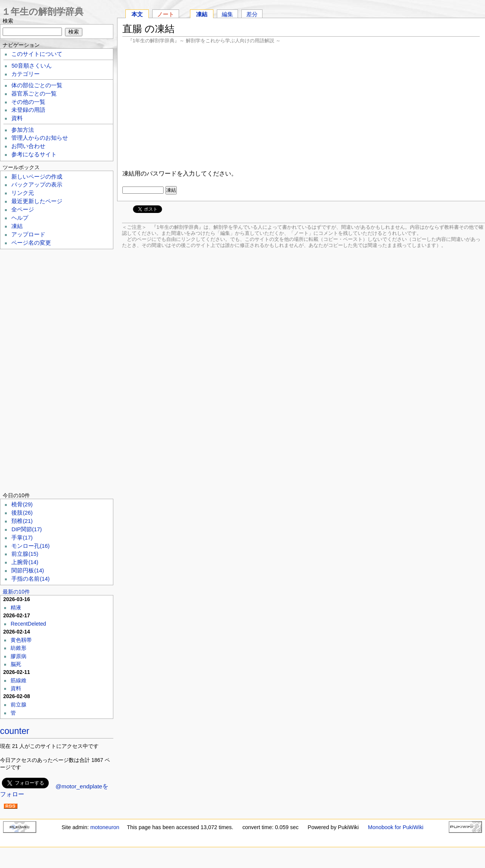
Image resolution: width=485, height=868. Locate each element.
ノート (166, 14)
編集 (227, 14)
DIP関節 (26, 529)
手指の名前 (30, 579)
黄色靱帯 (21, 640)
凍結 (202, 14)
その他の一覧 (28, 102)
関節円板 (28, 570)
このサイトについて (37, 54)
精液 (16, 607)
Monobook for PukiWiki (396, 827)
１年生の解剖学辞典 (42, 12)
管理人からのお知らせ (40, 138)
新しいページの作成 (37, 177)
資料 (17, 118)
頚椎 (22, 521)
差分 (252, 14)
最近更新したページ (37, 201)
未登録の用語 (28, 110)
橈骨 (22, 504)
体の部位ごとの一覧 (37, 85)
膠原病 (19, 656)
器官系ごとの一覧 (34, 94)
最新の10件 (16, 592)
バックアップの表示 (37, 185)
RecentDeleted (28, 624)
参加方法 (23, 130)
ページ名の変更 (31, 243)
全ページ (23, 210)
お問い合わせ (28, 146)
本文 (137, 14)
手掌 (22, 538)
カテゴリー (25, 74)
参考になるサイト (34, 154)
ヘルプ (20, 218)
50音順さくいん (31, 66)
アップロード (28, 234)
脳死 (16, 664)
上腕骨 (25, 562)
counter (15, 731)
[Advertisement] (301, 106)
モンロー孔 (30, 546)
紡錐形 (19, 648)
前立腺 (25, 554)
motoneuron (105, 827)
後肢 (22, 513)
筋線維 (19, 680)
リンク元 (23, 193)
